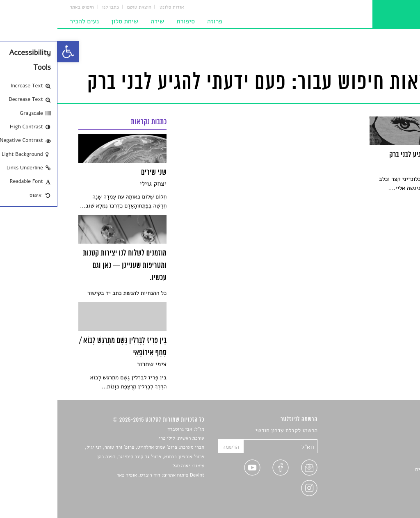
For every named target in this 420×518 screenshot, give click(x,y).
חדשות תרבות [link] (383, 450)
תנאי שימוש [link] (385, 498)
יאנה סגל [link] (124, 466)
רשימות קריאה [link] (382, 460)
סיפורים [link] (390, 431)
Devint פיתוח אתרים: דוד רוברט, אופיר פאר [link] (103, 475)
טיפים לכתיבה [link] (383, 479)
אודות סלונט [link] (114, 7)
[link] (11, 52)
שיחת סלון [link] (67, 21)
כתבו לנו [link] (53, 7)
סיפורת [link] (128, 21)
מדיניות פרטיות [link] (381, 488)
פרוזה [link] (157, 21)
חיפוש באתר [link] (24, 7)
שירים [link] (392, 440)
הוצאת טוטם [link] (82, 7)
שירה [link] (100, 21)
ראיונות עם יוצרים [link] (378, 469)
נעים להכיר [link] (27, 21)
